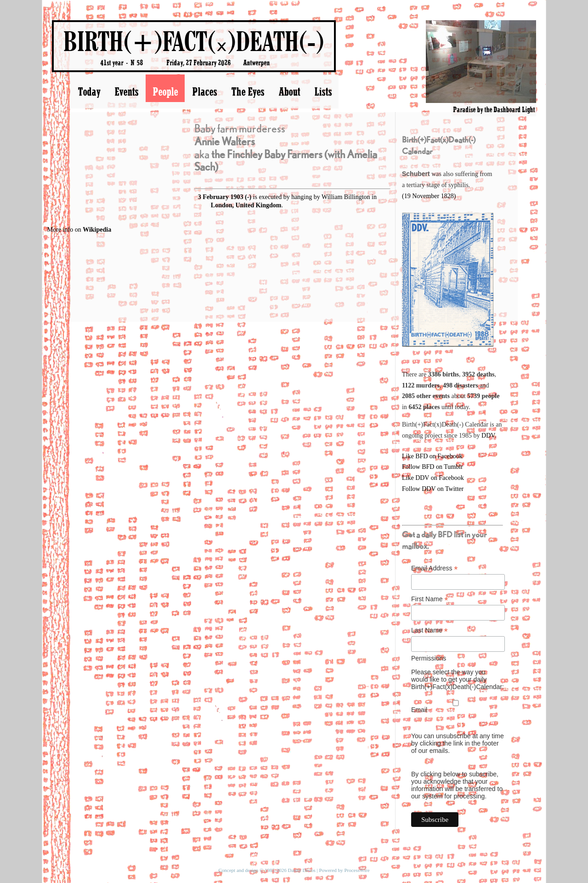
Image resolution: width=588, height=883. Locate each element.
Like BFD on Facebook (432, 456)
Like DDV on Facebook (433, 478)
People (165, 91)
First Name (430, 599)
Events (126, 91)
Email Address (435, 568)
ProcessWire (357, 870)
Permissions (429, 658)
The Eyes (248, 91)
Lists (323, 91)
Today (89, 91)
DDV (488, 436)
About (289, 91)
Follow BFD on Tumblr (433, 467)
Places (204, 91)
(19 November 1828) (429, 196)
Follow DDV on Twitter (433, 489)
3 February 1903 (221, 197)
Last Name (430, 630)
